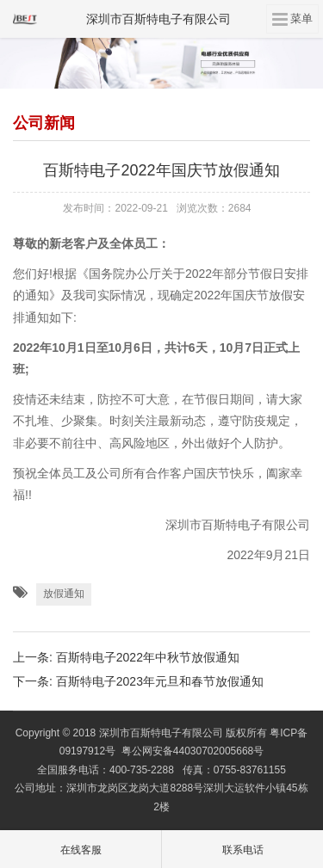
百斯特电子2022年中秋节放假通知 (148, 657)
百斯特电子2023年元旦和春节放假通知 (160, 681)
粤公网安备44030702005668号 (193, 751)
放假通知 (64, 594)
